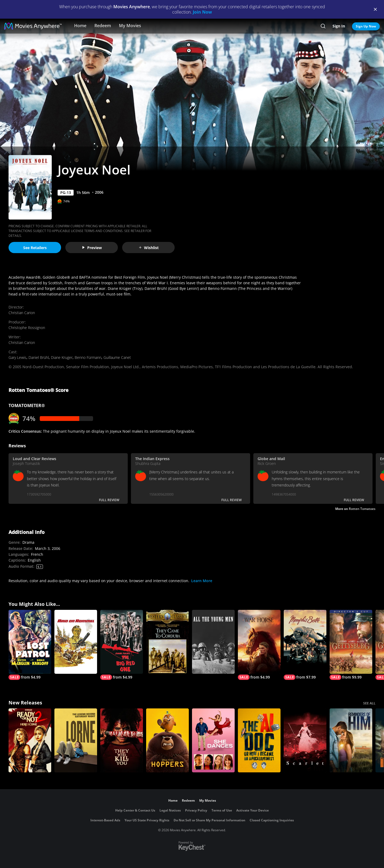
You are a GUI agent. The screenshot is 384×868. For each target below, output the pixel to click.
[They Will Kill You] (122, 740)
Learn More (202, 581)
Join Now (202, 12)
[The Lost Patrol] (30, 645)
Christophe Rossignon (27, 328)
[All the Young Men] (213, 642)
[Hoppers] (167, 740)
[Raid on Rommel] (76, 642)
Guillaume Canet (117, 357)
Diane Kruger (62, 357)
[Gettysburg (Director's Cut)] (351, 645)
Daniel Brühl (39, 357)
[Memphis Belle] (305, 645)
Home (80, 26)
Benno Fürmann (88, 357)
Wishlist (149, 248)
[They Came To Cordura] (167, 642)
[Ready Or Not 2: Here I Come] (30, 740)
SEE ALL (369, 703)
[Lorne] (76, 740)
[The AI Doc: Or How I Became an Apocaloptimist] (259, 740)
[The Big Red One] (122, 645)
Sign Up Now (366, 26)
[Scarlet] (305, 740)
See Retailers (35, 248)
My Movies (130, 26)
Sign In (339, 26)
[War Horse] (259, 645)
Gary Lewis (17, 357)
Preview (92, 248)
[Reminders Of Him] (351, 740)
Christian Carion (22, 313)
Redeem (103, 26)
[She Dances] (213, 740)
